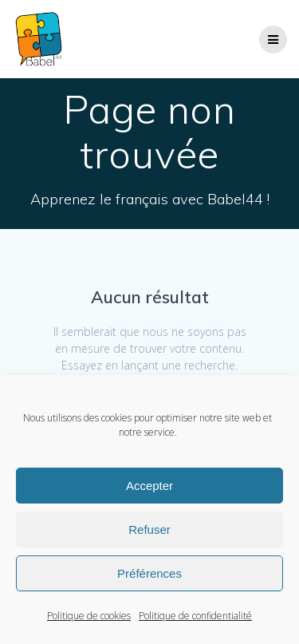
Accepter (149, 486)
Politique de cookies (89, 616)
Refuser (149, 529)
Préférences (149, 573)
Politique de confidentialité (195, 616)
